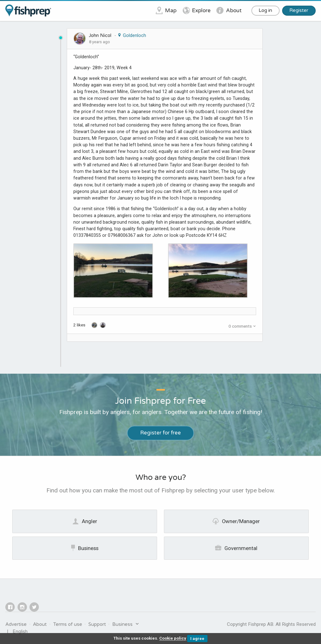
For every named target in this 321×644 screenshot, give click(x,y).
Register (299, 10)
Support (97, 624)
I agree (197, 639)
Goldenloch (132, 35)
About (40, 624)
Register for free (160, 433)
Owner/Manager (236, 521)
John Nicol (100, 35)
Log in (265, 10)
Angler (85, 521)
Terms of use (68, 624)
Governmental (236, 548)
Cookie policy (173, 639)
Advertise (16, 624)
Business (85, 548)
